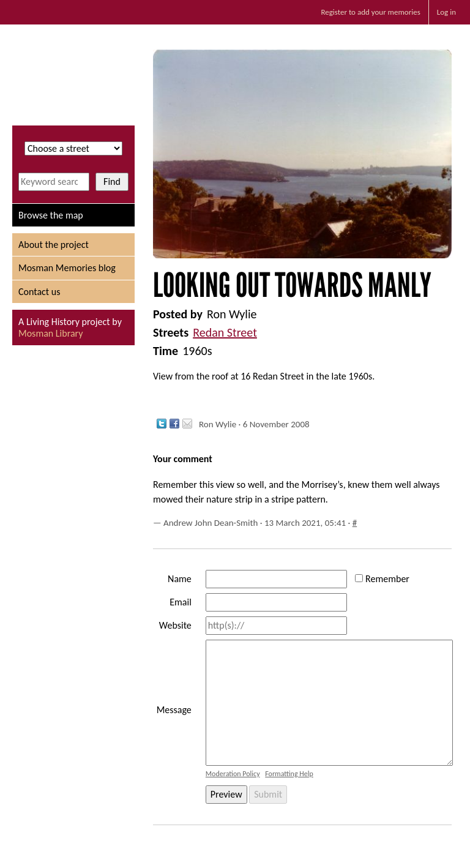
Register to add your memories (370, 12)
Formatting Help (289, 774)
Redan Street (225, 332)
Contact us (39, 292)
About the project (54, 245)
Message (174, 710)
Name (180, 579)
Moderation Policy (233, 774)
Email (181, 602)
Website (175, 625)
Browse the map (51, 215)
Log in (446, 12)
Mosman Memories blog (67, 268)
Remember (387, 579)
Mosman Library (50, 333)
